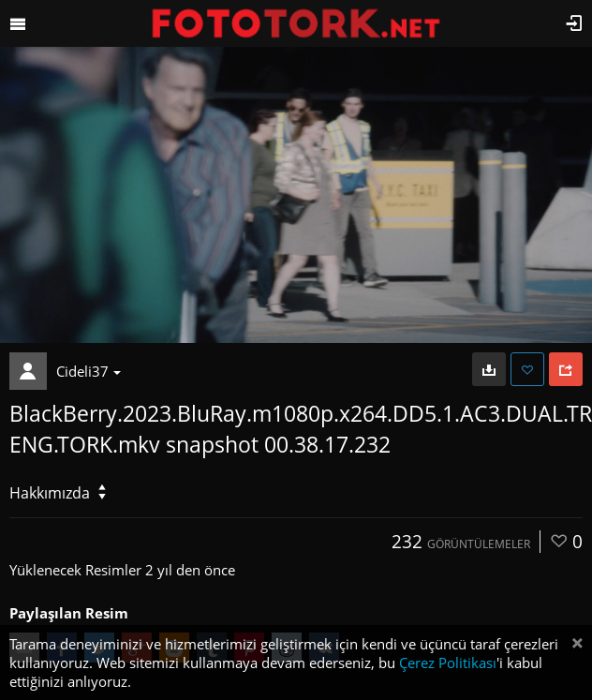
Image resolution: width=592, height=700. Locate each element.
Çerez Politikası (448, 663)
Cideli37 (89, 371)
